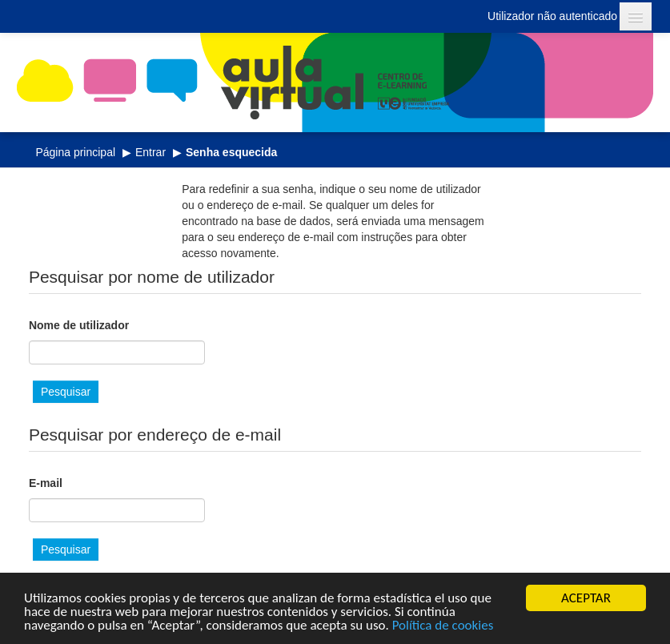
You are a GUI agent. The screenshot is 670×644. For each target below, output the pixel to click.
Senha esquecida (231, 152)
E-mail (46, 483)
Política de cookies (443, 626)
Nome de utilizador (79, 325)
